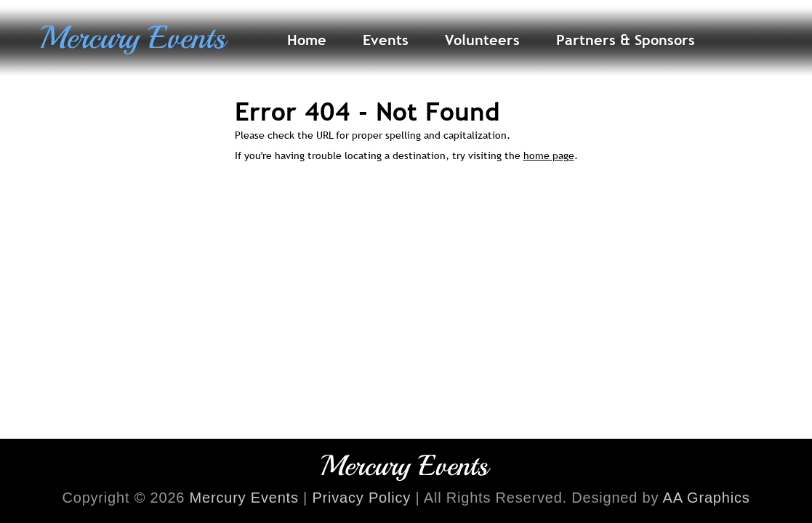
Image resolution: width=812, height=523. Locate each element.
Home (307, 40)
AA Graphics (707, 498)
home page (549, 155)
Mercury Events (244, 498)
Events (386, 40)
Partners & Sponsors (626, 40)
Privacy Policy (361, 498)
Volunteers (482, 40)
